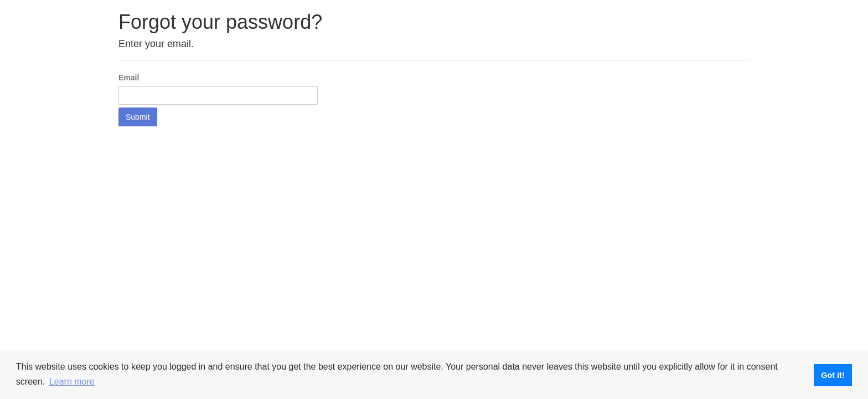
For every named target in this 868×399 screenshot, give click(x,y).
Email (129, 78)
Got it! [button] (833, 375)
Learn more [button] (72, 382)
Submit (138, 117)
